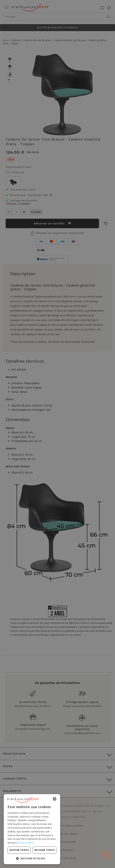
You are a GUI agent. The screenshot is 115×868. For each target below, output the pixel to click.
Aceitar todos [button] (19, 850)
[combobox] (55, 799)
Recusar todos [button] (45, 850)
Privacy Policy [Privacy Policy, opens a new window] (26, 843)
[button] (32, 858)
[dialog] (32, 829)
